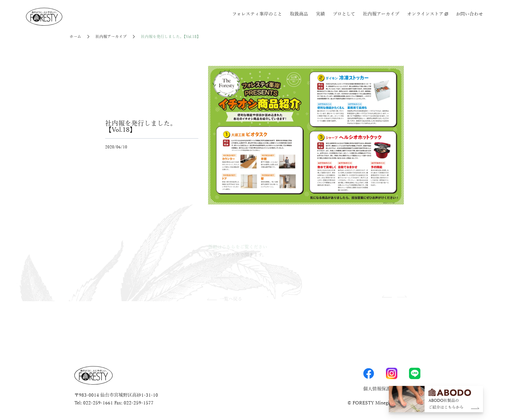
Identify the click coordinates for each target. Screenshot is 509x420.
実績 (320, 14)
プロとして (344, 14)
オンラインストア (428, 14)
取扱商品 (299, 14)
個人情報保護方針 (381, 389)
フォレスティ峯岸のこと (257, 14)
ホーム (75, 37)
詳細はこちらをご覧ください (238, 247)
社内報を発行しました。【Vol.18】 (171, 37)
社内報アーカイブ (381, 14)
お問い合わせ (469, 14)
